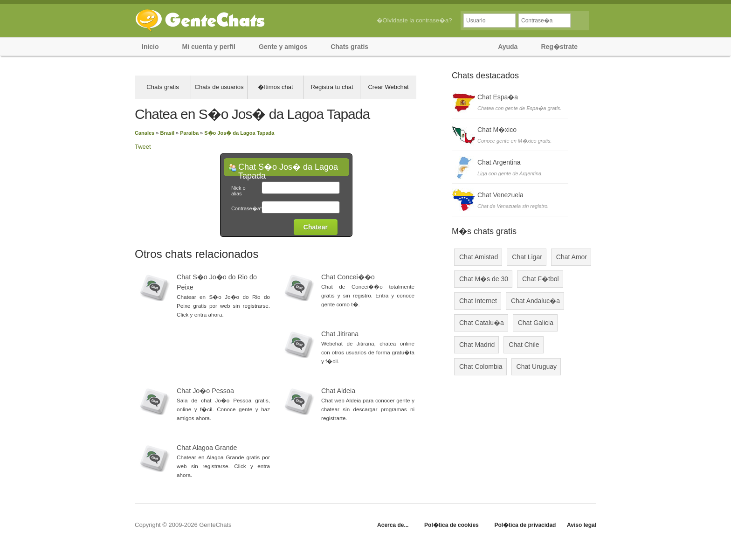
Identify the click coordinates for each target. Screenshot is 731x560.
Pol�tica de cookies (452, 525)
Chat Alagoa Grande (207, 448)
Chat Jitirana (340, 334)
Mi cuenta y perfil (209, 47)
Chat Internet (478, 301)
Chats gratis (349, 47)
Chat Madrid (477, 345)
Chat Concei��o (348, 277)
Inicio (150, 47)
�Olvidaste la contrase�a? (414, 20)
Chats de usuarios (219, 87)
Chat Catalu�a (482, 323)
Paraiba (189, 133)
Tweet (143, 147)
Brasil (167, 133)
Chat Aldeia (338, 391)
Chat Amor (572, 257)
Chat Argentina (499, 162)
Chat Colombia (481, 366)
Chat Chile (524, 345)
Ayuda (508, 47)
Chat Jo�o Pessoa (205, 391)
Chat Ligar (527, 257)
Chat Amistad (479, 257)
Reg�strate (559, 47)
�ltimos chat (275, 87)
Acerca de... (393, 525)
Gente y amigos (283, 47)
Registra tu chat (332, 87)
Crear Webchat (388, 87)
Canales (145, 133)
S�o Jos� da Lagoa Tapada (239, 133)
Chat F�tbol (541, 279)
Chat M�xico (497, 130)
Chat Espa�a (498, 97)
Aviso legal (582, 525)
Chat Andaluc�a (535, 301)
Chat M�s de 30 (484, 279)
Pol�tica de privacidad (525, 525)
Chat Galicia (536, 323)
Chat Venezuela (500, 195)
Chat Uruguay (537, 366)
